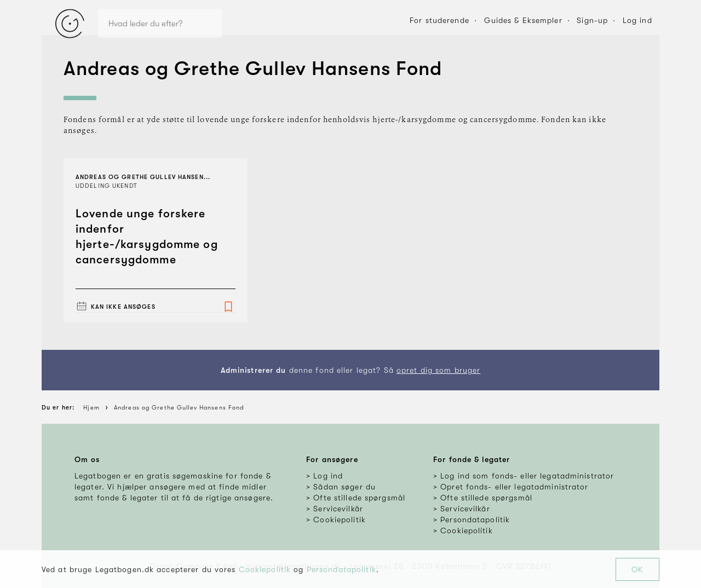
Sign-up (592, 20)
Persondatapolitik (341, 569)
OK (637, 569)
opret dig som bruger (438, 370)
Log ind (637, 20)
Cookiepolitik (265, 569)
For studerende (439, 20)
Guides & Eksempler (523, 20)
